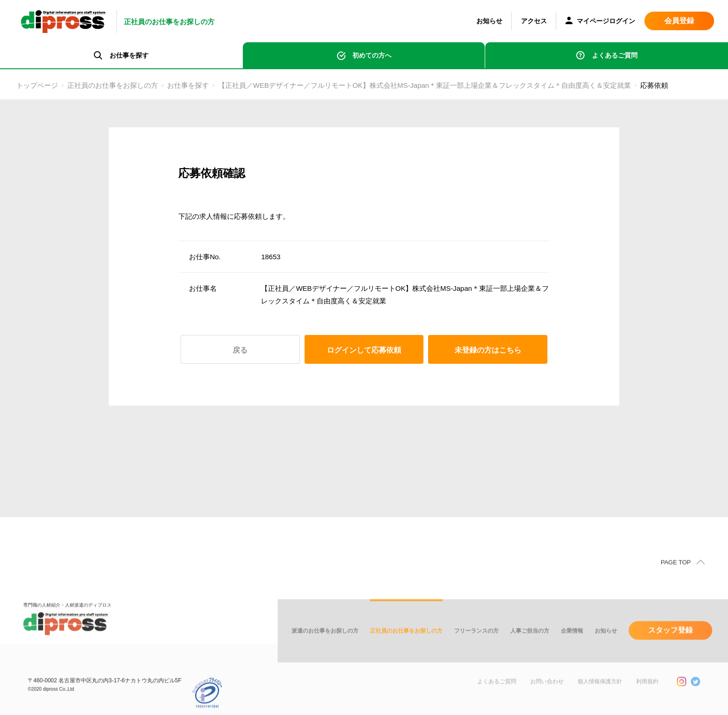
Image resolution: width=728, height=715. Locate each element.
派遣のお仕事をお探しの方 (325, 642)
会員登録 (679, 21)
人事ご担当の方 (530, 642)
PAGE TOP (676, 574)
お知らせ (489, 21)
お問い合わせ (547, 693)
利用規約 (647, 693)
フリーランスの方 (476, 642)
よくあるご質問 (615, 55)
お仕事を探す (188, 85)
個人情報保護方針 (600, 693)
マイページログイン (600, 22)
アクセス (534, 21)
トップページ (37, 85)
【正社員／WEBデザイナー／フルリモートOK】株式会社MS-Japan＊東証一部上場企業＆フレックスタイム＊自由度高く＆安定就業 (425, 85)
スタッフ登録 (670, 641)
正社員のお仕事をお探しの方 (113, 85)
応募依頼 (654, 85)
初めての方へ (372, 55)
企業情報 (572, 642)
